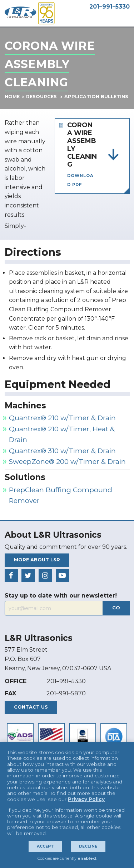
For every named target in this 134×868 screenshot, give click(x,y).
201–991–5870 (66, 693)
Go (116, 608)
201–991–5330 (110, 7)
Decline (88, 846)
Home (12, 97)
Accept (45, 846)
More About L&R (37, 560)
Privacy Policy (86, 799)
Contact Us (31, 707)
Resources (41, 97)
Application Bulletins (96, 97)
